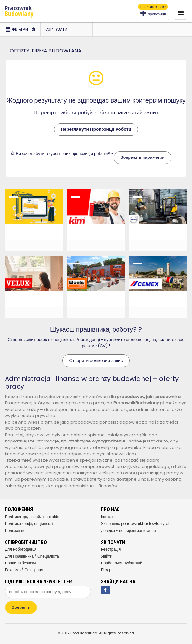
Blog (105, 570)
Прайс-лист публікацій (122, 563)
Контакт (108, 517)
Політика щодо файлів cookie (32, 517)
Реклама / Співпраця (24, 570)
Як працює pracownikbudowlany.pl (135, 524)
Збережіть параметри (143, 157)
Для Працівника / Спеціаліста (32, 556)
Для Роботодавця (21, 549)
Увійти (107, 556)
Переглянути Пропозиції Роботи (96, 129)
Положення (15, 530)
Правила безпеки (21, 563)
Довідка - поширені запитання (128, 530)
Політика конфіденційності (29, 524)
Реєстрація (111, 549)
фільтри (20, 30)
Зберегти (21, 607)
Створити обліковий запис (96, 360)
